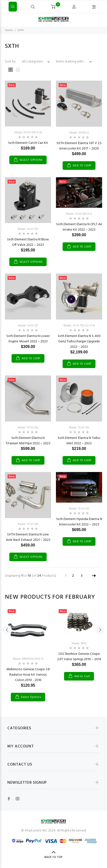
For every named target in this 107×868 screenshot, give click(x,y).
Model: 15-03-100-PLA (79, 214)
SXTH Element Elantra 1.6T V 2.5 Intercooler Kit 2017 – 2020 (79, 146)
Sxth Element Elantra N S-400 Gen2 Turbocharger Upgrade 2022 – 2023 (79, 341)
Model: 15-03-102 (79, 428)
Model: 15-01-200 (28, 524)
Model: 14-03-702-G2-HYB (79, 326)
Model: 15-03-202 (28, 428)
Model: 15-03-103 (79, 509)
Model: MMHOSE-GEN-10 (28, 659)
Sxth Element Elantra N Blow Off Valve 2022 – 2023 (28, 242)
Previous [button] (7, 630)
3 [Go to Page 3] (82, 576)
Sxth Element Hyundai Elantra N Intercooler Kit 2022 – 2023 (79, 522)
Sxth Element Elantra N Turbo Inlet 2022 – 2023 (79, 441)
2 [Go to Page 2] (73, 576)
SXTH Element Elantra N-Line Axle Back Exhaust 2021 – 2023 (28, 537)
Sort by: (11, 62)
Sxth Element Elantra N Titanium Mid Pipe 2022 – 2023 (28, 441)
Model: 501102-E (79, 133)
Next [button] (100, 630)
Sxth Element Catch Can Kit (28, 143)
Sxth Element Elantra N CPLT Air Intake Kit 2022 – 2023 (79, 227)
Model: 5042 (79, 644)
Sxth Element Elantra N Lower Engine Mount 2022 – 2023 (28, 339)
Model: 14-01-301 (28, 326)
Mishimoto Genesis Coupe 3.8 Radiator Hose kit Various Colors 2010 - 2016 (28, 675)
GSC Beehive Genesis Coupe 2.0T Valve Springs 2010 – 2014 (79, 657)
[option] (28, 650)
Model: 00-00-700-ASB (28, 133)
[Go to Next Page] (94, 576)
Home (9, 30)
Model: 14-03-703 (28, 229)
